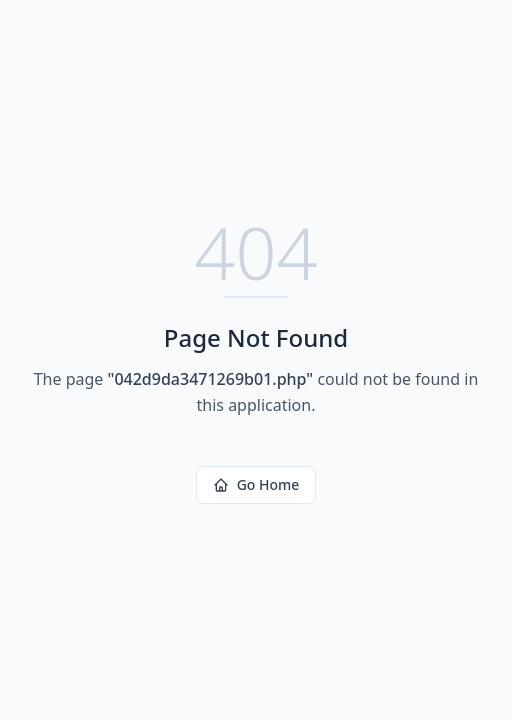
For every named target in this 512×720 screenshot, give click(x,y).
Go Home (256, 484)
